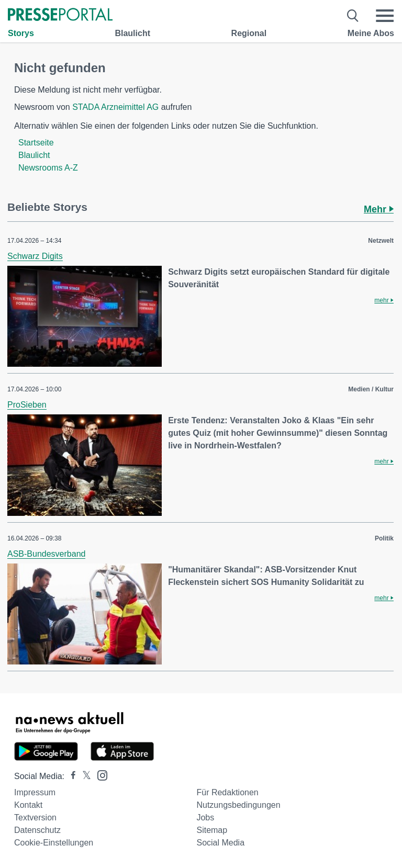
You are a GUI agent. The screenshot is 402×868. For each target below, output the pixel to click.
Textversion (35, 818)
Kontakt (28, 805)
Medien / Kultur (371, 389)
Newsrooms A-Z (48, 168)
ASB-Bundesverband (46, 554)
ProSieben (27, 405)
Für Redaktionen (227, 792)
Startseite (36, 143)
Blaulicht (132, 33)
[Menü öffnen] (385, 16)
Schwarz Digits (35, 256)
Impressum (35, 792)
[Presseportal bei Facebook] (70, 776)
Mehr (379, 209)
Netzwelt (381, 241)
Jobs (205, 818)
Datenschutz (37, 830)
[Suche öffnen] (353, 16)
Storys (21, 33)
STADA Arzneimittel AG (115, 107)
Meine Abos (371, 33)
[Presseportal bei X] (83, 776)
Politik (384, 538)
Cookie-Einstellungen (54, 843)
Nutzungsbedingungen (238, 805)
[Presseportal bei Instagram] (99, 775)
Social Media (220, 843)
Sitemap (212, 830)
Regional (249, 33)
